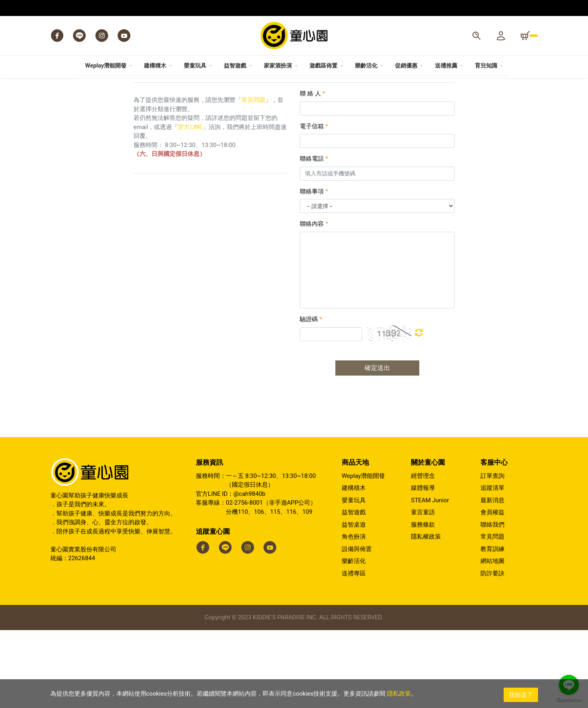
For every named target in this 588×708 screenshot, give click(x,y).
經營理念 (423, 554)
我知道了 (521, 695)
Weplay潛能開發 (363, 554)
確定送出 (377, 446)
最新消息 (492, 578)
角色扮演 (354, 615)
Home (57, 95)
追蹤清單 (492, 566)
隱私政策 (399, 695)
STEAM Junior (430, 578)
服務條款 (423, 603)
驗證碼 (311, 397)
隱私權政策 (426, 615)
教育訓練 (492, 627)
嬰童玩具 (354, 578)
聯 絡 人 (312, 171)
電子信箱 (314, 204)
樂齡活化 (354, 639)
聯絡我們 (492, 603)
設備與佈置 (357, 627)
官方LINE (190, 205)
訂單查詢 (492, 554)
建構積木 (354, 566)
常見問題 (253, 178)
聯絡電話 (314, 237)
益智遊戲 (354, 590)
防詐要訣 (492, 651)
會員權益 (492, 590)
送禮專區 (354, 651)
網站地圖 (492, 639)
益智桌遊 (354, 603)
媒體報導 (423, 566)
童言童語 (423, 590)
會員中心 (80, 95)
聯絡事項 (314, 269)
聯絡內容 (314, 302)
